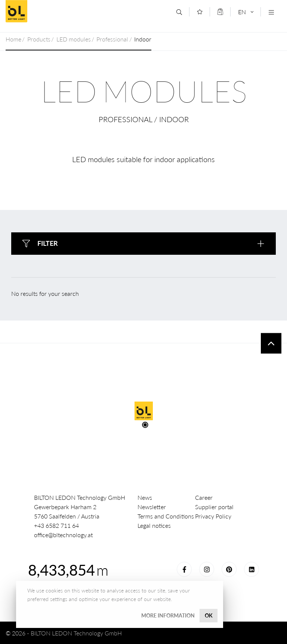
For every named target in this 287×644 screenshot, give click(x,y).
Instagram (207, 569)
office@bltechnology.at (63, 535)
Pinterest (229, 569)
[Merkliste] (200, 12)
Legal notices (154, 525)
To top (271, 343)
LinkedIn (251, 569)
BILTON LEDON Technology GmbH (59, 11)
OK (209, 615)
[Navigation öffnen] (271, 12)
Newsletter (152, 507)
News (145, 497)
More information (168, 615)
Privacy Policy (213, 516)
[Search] (179, 12)
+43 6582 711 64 (56, 525)
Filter (48, 243)
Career (204, 497)
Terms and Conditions (166, 516)
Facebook (184, 569)
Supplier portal (214, 507)
